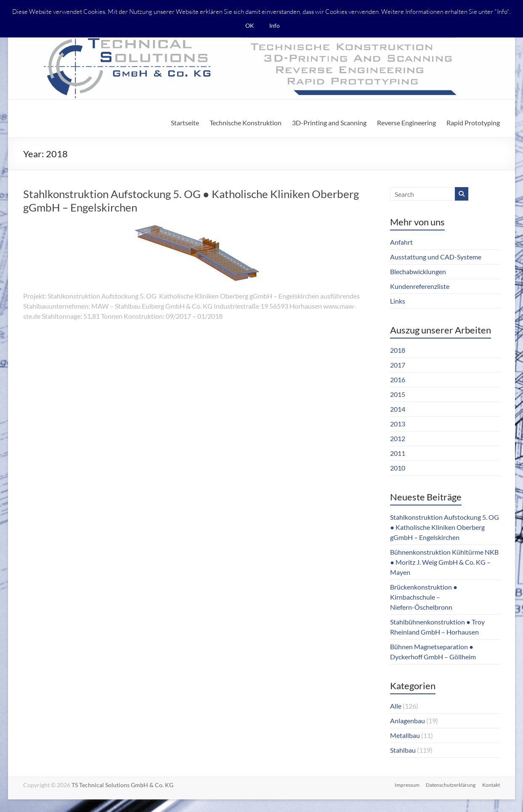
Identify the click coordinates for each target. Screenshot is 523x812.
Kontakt (491, 785)
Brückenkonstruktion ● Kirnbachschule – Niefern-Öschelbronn (424, 597)
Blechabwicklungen (418, 271)
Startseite (185, 123)
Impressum (407, 785)
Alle (396, 706)
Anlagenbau (408, 721)
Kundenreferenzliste (420, 286)
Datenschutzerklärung (451, 785)
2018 (398, 350)
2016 (398, 380)
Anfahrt (401, 242)
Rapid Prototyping (473, 123)
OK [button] (250, 25)
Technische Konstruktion (246, 123)
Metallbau (405, 735)
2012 (398, 438)
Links (398, 301)
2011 (398, 453)
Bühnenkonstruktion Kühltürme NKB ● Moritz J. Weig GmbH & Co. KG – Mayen (444, 562)
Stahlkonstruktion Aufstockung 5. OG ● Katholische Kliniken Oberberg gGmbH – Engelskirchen (445, 527)
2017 (398, 365)
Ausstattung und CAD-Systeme (436, 257)
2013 (398, 424)
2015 (398, 394)
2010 (398, 468)
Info (275, 25)
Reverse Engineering (406, 123)
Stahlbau (403, 750)
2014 (398, 409)
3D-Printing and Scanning (329, 123)
